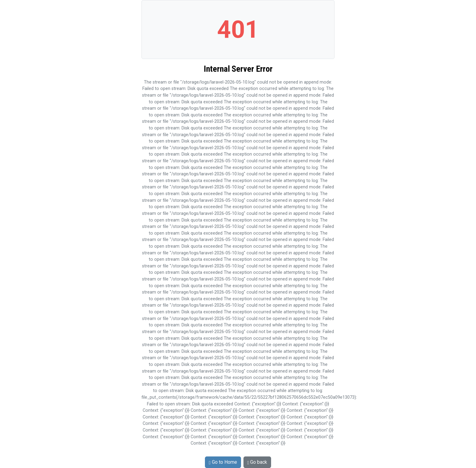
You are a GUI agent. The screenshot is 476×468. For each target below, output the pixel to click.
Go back (257, 462)
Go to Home (223, 462)
